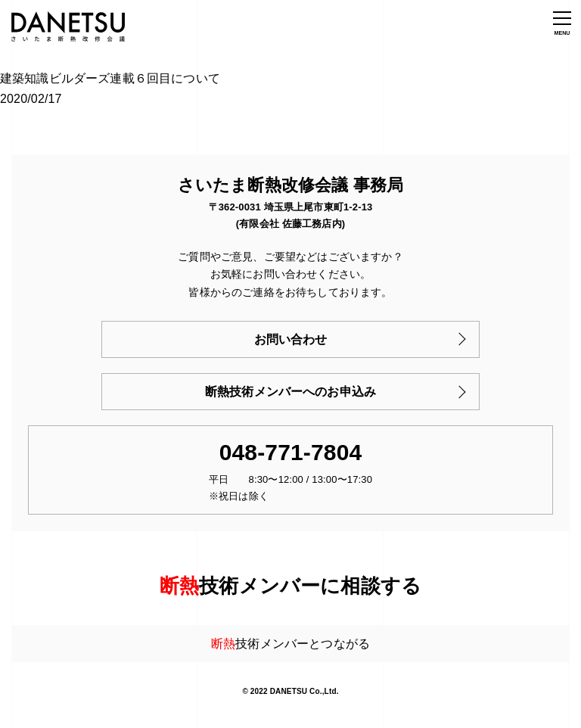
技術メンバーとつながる (290, 644)
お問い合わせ (291, 339)
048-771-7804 (291, 452)
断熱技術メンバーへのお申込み (290, 392)
